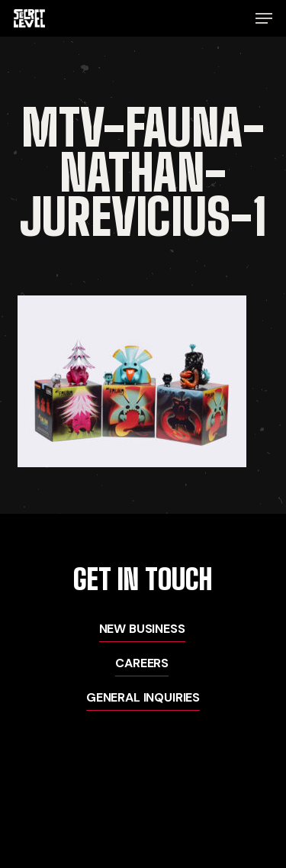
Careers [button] (142, 663)
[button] (264, 18)
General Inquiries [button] (143, 697)
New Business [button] (142, 629)
